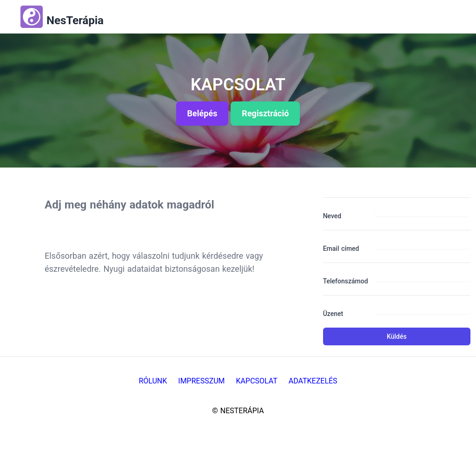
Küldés (397, 336)
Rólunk (153, 381)
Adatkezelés (313, 381)
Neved (332, 216)
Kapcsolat (257, 381)
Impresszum (201, 381)
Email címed (341, 249)
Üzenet (333, 314)
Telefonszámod (345, 281)
